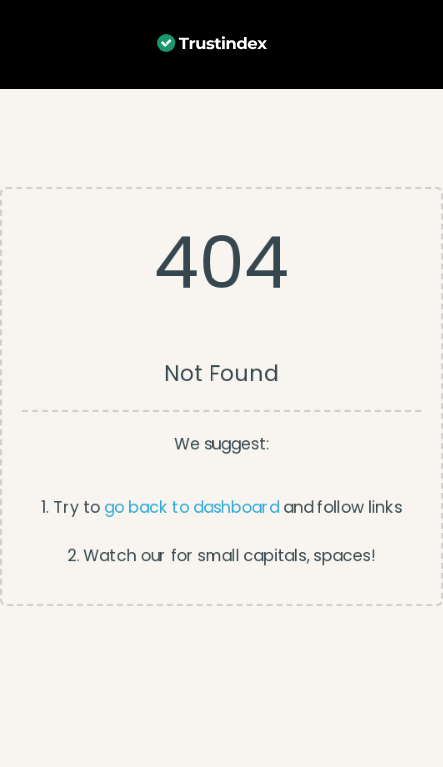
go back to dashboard (191, 507)
